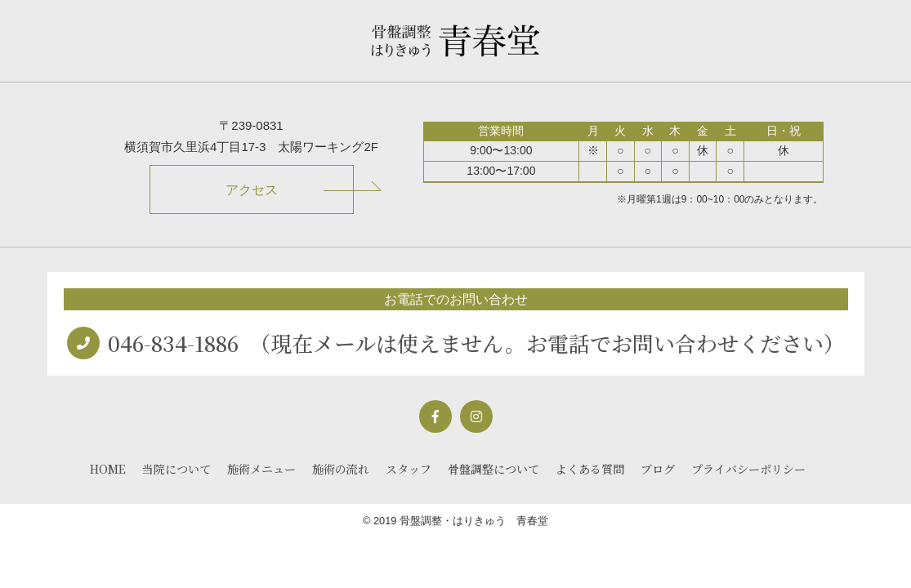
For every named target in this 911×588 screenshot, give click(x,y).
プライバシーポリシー (748, 469)
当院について (176, 469)
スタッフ (409, 469)
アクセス (252, 190)
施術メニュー (261, 469)
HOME (108, 469)
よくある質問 (590, 469)
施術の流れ (341, 469)
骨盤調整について (493, 469)
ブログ (658, 469)
